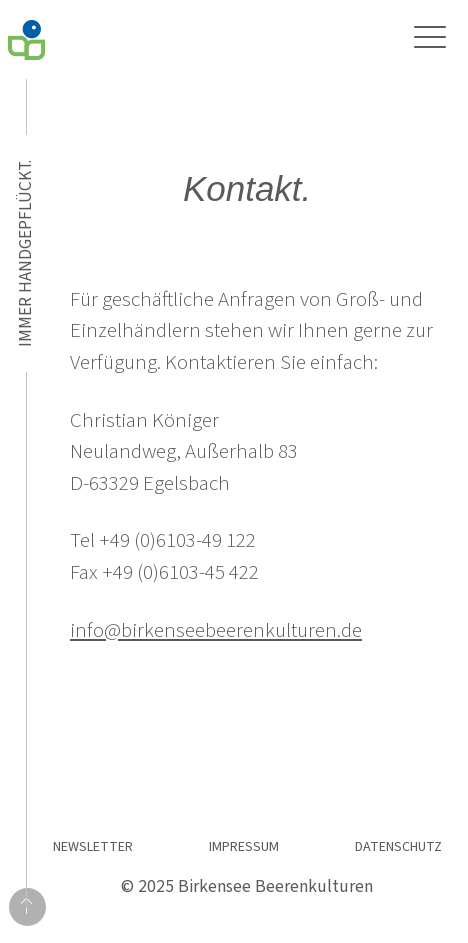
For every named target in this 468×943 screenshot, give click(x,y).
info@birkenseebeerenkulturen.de (216, 630)
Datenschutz (398, 847)
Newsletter (93, 847)
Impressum (244, 847)
